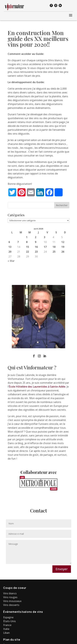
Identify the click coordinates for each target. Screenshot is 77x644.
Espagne (8, 617)
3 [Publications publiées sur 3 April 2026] (44, 237)
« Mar (11, 261)
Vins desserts (11, 605)
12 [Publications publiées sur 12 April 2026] (63, 242)
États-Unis (10, 621)
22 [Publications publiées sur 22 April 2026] (27, 252)
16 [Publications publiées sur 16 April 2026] (36, 247)
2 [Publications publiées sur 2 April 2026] (36, 237)
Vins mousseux (12, 601)
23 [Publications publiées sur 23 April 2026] (36, 252)
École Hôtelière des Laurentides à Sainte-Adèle (37, 387)
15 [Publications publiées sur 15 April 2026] (27, 247)
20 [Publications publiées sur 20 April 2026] (10, 252)
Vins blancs (10, 593)
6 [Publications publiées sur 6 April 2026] (9, 242)
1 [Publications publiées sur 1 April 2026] (27, 237)
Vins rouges (10, 597)
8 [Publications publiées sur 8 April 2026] (27, 242)
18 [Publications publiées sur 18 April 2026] (54, 247)
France (7, 625)
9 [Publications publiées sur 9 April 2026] (36, 242)
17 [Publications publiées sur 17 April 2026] (45, 247)
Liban (6, 633)
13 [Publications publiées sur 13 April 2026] (10, 247)
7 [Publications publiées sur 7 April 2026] (18, 242)
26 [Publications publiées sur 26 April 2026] (63, 252)
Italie (6, 629)
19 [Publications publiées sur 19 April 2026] (63, 247)
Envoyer (62, 569)
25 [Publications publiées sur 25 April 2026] (54, 252)
